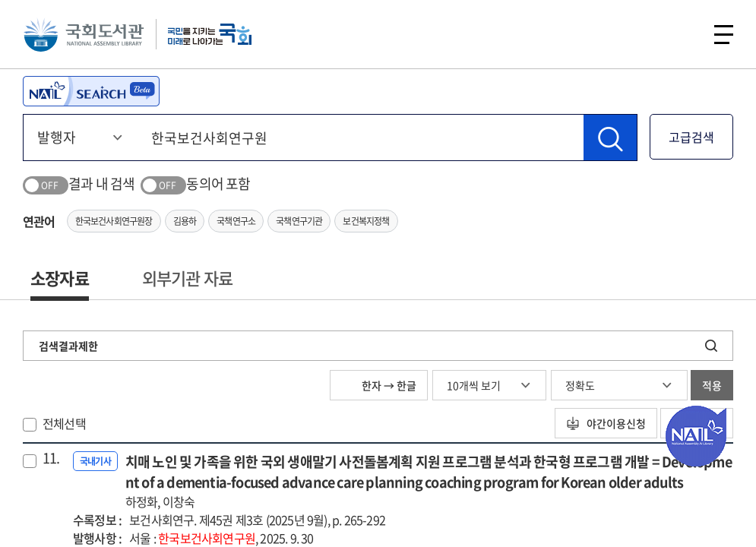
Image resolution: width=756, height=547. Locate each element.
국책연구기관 (299, 221)
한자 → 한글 (379, 385)
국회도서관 (84, 34)
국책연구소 (236, 221)
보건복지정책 (366, 221)
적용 (712, 385)
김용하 (185, 221)
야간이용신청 (606, 423)
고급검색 (691, 137)
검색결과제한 (68, 346)
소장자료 (60, 278)
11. (51, 458)
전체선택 (64, 423)
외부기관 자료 (187, 278)
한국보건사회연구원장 (114, 221)
